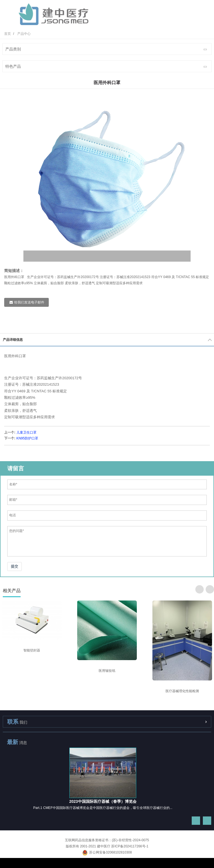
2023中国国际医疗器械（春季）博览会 (103, 801)
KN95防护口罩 (27, 438)
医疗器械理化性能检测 (182, 691)
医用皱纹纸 (107, 671)
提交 (14, 566)
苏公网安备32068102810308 (107, 852)
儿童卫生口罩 (26, 432)
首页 (8, 34)
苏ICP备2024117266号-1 (130, 846)
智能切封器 (32, 650)
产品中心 (24, 34)
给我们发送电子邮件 (29, 302)
